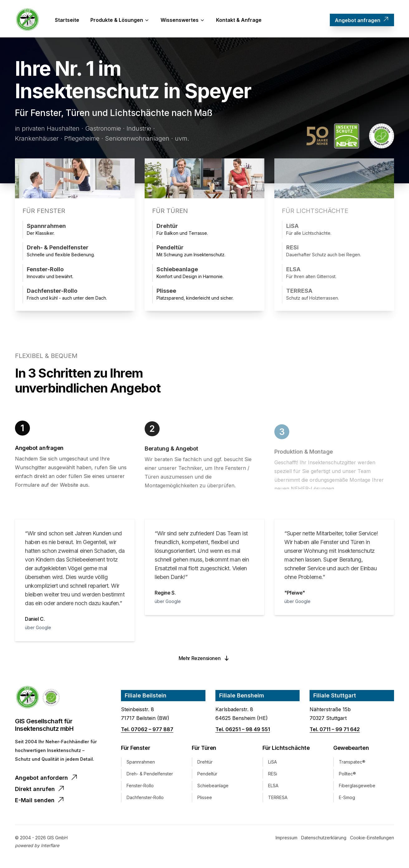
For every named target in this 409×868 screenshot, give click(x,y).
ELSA (273, 787)
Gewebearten (351, 749)
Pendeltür (207, 775)
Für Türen (204, 749)
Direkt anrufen (40, 790)
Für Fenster (135, 749)
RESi (273, 775)
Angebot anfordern (46, 779)
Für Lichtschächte (286, 749)
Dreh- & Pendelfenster (150, 775)
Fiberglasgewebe (357, 787)
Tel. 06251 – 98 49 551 (243, 731)
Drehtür (205, 763)
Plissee (205, 799)
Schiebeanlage (213, 787)
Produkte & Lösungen (120, 20)
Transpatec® (352, 763)
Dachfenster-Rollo (145, 799)
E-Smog (347, 799)
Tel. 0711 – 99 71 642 (335, 731)
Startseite (67, 20)
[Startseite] (27, 20)
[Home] (27, 699)
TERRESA (278, 799)
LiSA (272, 763)
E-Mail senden (40, 801)
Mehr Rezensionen (205, 659)
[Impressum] (286, 839)
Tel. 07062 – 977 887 (147, 731)
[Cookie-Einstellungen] (372, 839)
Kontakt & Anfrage (239, 20)
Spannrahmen (141, 763)
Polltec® (347, 775)
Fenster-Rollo (140, 787)
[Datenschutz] (324, 839)
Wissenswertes (183, 20)
